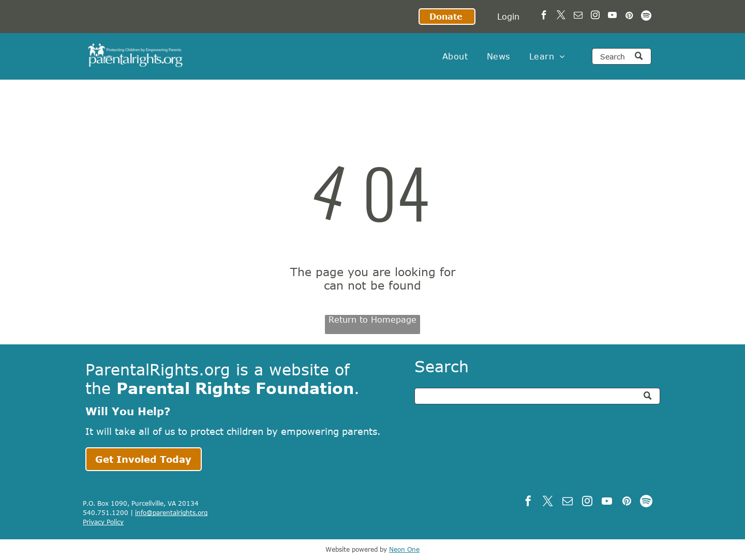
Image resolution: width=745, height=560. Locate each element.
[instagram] (595, 17)
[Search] (622, 56)
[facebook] (544, 17)
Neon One (404, 549)
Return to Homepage (373, 320)
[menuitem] (455, 56)
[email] (578, 17)
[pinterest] (629, 17)
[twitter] (561, 17)
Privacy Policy (103, 522)
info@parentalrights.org (171, 512)
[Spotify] (646, 17)
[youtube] (612, 17)
